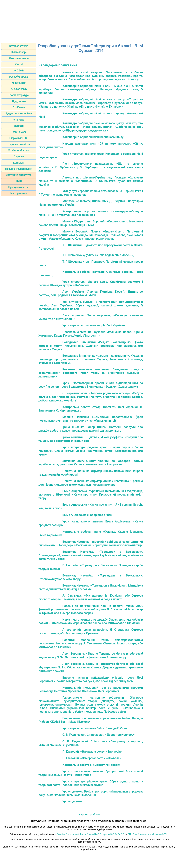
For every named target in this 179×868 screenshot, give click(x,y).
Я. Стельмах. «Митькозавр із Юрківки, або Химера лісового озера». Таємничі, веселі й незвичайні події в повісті (91, 597)
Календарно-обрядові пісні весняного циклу (93, 137)
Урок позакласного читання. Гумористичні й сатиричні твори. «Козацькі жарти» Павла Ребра (91, 773)
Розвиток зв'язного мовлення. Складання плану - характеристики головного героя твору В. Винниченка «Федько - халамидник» (91, 373)
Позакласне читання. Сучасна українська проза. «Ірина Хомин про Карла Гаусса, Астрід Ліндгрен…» (91, 334)
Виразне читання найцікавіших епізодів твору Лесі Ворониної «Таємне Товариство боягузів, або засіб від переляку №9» (91, 679)
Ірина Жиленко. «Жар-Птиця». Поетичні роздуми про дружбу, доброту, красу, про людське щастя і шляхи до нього (91, 429)
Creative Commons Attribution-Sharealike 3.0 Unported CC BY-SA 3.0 (91, 834)
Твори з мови (19, 132)
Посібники (19, 107)
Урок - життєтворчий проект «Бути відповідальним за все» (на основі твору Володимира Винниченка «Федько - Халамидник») (91, 385)
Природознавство (19, 187)
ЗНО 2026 (19, 71)
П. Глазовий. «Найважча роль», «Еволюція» (92, 752)
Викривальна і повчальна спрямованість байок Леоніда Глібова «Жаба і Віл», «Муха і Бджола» (91, 720)
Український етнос (19, 150)
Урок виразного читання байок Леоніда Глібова (95, 728)
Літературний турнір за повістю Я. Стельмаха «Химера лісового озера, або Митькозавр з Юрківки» (91, 631)
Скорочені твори (19, 58)
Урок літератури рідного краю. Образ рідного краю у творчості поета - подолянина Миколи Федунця (91, 783)
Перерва (19, 157)
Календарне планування (58, 65)
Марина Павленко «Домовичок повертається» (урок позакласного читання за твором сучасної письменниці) (91, 419)
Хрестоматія (19, 83)
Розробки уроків (19, 77)
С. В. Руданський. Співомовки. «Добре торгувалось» (99, 735)
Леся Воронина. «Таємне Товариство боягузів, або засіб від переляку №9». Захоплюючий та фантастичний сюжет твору (91, 655)
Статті (19, 64)
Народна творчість (19, 144)
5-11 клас (19, 120)
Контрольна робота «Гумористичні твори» (92, 765)
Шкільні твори (19, 52)
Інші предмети (19, 193)
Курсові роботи (89, 814)
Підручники (19, 101)
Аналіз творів (19, 89)
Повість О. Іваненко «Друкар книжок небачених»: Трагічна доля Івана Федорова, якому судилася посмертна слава (91, 483)
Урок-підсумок (72, 801)
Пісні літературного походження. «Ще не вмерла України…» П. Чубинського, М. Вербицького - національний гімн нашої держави (91, 167)
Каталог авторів (19, 46)
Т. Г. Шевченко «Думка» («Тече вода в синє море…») (98, 255)
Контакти (19, 163)
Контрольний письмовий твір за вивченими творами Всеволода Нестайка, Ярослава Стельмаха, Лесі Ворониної (91, 689)
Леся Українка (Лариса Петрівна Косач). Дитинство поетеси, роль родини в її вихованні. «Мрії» (91, 293)
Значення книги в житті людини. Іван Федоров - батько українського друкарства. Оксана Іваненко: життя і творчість (91, 463)
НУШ (19, 181)
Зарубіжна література (19, 175)
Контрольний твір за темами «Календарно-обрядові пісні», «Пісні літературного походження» (91, 213)
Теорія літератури (19, 95)
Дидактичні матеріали (19, 114)
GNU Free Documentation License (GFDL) (148, 834)
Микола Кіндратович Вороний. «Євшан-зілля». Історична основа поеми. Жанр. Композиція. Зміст (91, 223)
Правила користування (19, 169)
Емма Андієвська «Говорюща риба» (87, 515)
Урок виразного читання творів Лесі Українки (94, 325)
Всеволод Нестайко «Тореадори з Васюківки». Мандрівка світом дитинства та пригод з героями (91, 587)
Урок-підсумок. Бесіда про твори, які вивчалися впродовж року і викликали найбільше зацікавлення (91, 793)
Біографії (19, 126)
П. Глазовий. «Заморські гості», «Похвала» (92, 758)
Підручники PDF (19, 138)
